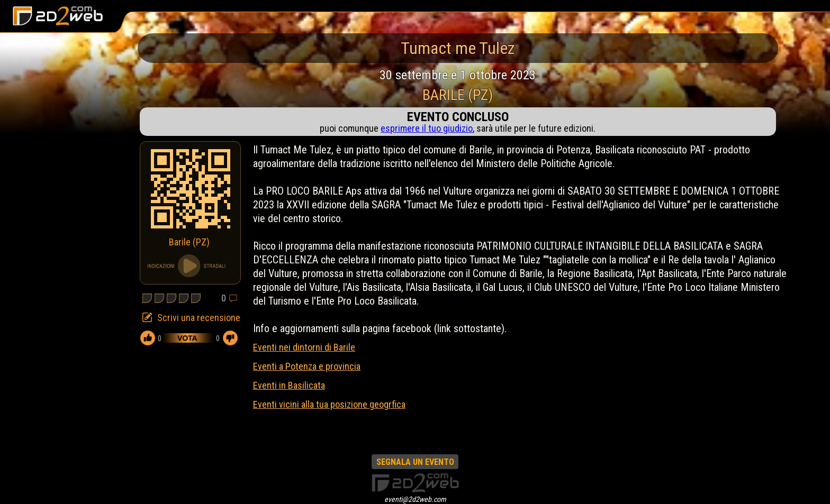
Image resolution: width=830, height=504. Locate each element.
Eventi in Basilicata (289, 385)
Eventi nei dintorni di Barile (304, 347)
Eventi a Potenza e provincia (307, 366)
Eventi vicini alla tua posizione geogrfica (329, 404)
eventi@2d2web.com (415, 499)
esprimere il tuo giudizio (427, 128)
